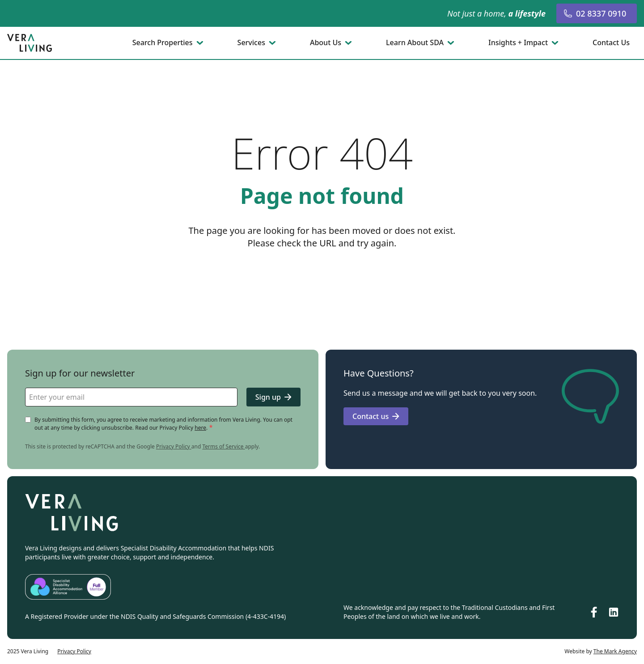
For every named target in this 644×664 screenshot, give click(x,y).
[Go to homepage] (30, 43)
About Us (326, 43)
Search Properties (163, 43)
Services (251, 43)
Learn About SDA (415, 43)
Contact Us (611, 43)
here (200, 428)
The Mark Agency (615, 651)
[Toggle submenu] (201, 43)
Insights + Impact (518, 43)
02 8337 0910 (595, 13)
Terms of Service (223, 446)
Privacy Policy (174, 446)
